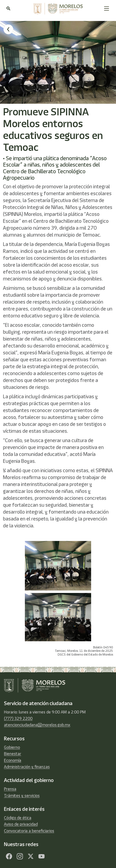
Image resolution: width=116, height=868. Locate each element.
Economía (13, 760)
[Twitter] (31, 856)
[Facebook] (9, 856)
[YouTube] (41, 856)
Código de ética (18, 818)
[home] (57, 9)
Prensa (10, 789)
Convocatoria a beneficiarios (29, 831)
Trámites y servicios (22, 796)
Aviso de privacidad (21, 824)
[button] (107, 9)
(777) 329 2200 (18, 718)
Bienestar (13, 754)
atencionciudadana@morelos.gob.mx (37, 725)
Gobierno (12, 747)
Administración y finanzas (27, 767)
